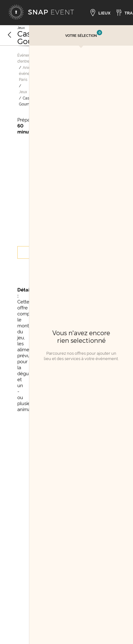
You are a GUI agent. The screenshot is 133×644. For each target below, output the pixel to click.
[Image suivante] (25, 46)
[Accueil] (41, 13)
